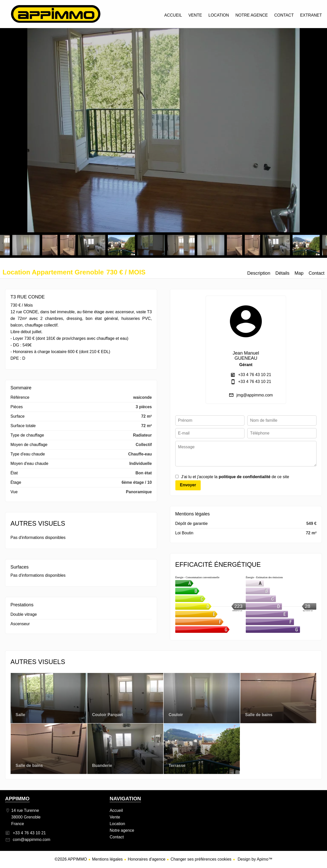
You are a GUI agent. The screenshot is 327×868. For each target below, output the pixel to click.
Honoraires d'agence (147, 859)
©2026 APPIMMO (71, 859)
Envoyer (188, 485)
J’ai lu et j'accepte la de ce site (235, 477)
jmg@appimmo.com (255, 395)
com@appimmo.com (32, 840)
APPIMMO (17, 799)
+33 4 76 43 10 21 (255, 375)
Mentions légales (107, 859)
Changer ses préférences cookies (201, 859)
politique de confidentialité (245, 477)
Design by (255, 859)
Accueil (56, 14)
